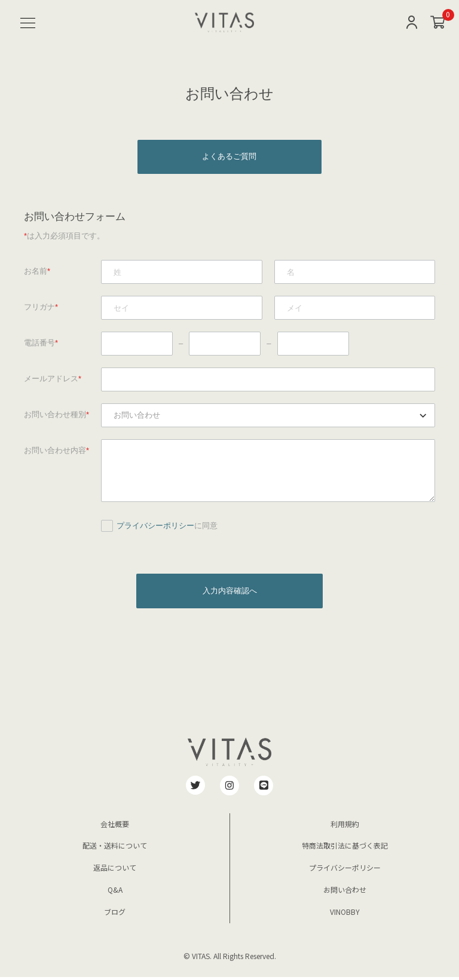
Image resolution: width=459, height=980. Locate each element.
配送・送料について (115, 848)
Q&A (115, 892)
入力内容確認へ (230, 593)
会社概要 (115, 827)
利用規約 (345, 827)
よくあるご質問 (230, 157)
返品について (115, 870)
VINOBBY (345, 915)
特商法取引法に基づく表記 (345, 848)
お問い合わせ (345, 892)
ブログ (115, 915)
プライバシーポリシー (155, 527)
